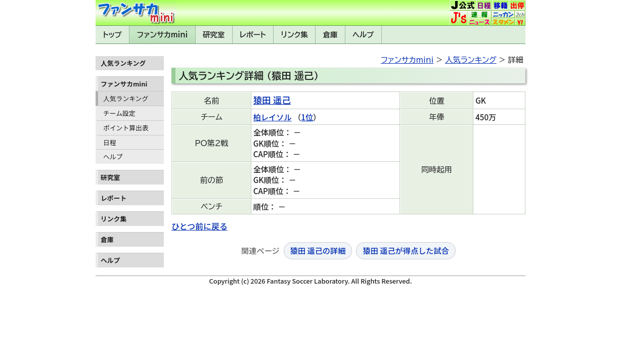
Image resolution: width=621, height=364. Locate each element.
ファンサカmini (162, 35)
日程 (110, 142)
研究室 (214, 35)
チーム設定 (119, 113)
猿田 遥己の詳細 (318, 250)
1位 (307, 117)
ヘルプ (363, 35)
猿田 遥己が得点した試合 (406, 250)
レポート (253, 35)
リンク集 (295, 35)
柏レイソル (273, 117)
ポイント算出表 (126, 128)
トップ (112, 35)
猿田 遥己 (272, 100)
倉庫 (330, 35)
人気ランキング (126, 98)
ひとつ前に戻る (199, 226)
